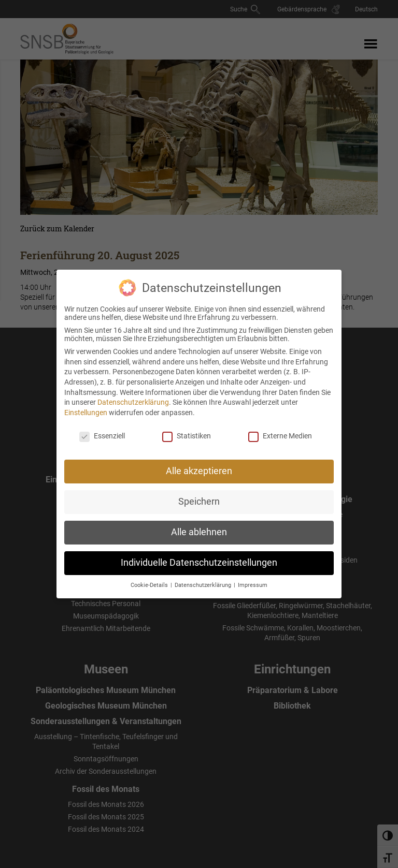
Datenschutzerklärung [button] (204, 577)
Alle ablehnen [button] (199, 524)
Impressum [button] (253, 577)
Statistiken (187, 428)
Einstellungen (86, 404)
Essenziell (102, 428)
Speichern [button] (199, 494)
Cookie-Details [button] (150, 577)
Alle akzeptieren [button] (199, 463)
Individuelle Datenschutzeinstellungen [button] (199, 555)
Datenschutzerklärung (133, 394)
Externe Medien (280, 428)
